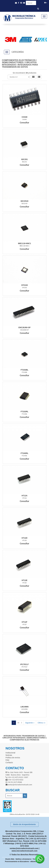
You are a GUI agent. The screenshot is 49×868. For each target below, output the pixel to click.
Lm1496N (24, 707)
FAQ (7, 760)
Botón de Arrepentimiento (24, 824)
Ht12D (24, 538)
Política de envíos (13, 758)
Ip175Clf (25, 664)
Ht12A (24, 496)
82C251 (24, 159)
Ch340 (25, 117)
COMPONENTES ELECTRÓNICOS (19, 60)
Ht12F (24, 622)
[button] (16, 3)
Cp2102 (24, 285)
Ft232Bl (24, 370)
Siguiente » (30, 723)
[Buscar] (38, 9)
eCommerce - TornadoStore (33, 859)
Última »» (41, 723)
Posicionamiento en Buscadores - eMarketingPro (23, 862)
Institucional (10, 753)
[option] (9, 40)
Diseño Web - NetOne (13, 859)
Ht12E (25, 580)
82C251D (24, 201)
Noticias (9, 755)
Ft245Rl (24, 453)
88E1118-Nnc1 (24, 243)
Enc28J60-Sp (25, 327)
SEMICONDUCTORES (13, 62)
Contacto (9, 763)
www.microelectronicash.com (24, 851)
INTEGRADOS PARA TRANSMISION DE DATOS (20, 66)
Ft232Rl (24, 412)
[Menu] (44, 16)
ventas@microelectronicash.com (24, 848)
